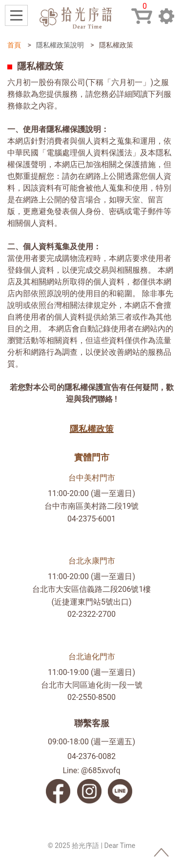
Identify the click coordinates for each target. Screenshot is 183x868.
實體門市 (92, 457)
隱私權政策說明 (60, 45)
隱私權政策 (92, 429)
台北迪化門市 (92, 657)
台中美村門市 (92, 478)
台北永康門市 (92, 561)
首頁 (14, 45)
